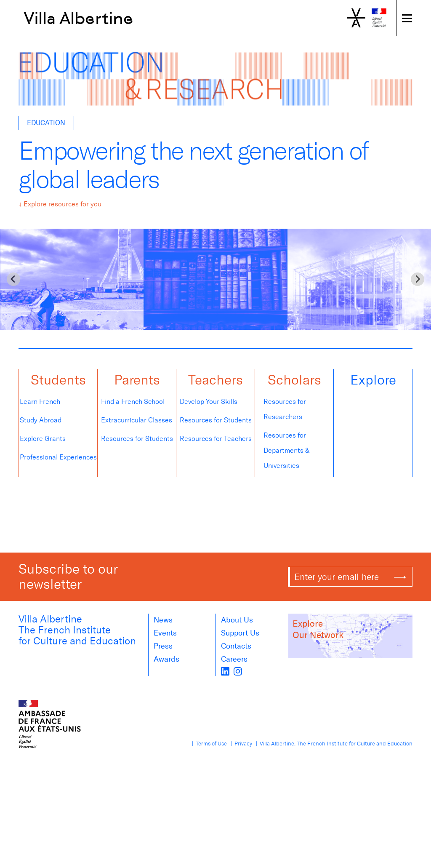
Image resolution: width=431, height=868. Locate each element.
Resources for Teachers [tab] (216, 439)
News (163, 620)
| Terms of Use (208, 744)
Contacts (236, 646)
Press (163, 646)
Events (165, 633)
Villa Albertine (78, 18)
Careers (234, 659)
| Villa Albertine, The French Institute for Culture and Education (333, 744)
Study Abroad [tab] (43, 420)
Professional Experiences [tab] (58, 457)
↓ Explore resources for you (60, 204)
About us (237, 620)
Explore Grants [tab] (43, 439)
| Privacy (240, 744)
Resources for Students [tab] (137, 439)
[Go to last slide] (13, 279)
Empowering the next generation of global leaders (193, 166)
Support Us (240, 633)
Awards (166, 659)
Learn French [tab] (40, 402)
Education (46, 123)
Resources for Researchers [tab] (285, 409)
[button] (58, 382)
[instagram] (238, 671)
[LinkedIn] (225, 671)
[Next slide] (418, 279)
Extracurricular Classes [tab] (137, 420)
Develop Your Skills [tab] (209, 402)
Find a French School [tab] (134, 402)
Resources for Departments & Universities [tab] (286, 450)
